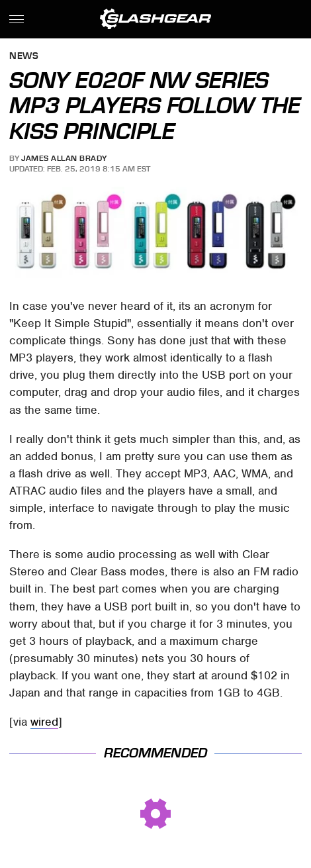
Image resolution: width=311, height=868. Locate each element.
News (24, 57)
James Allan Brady (64, 158)
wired (44, 722)
